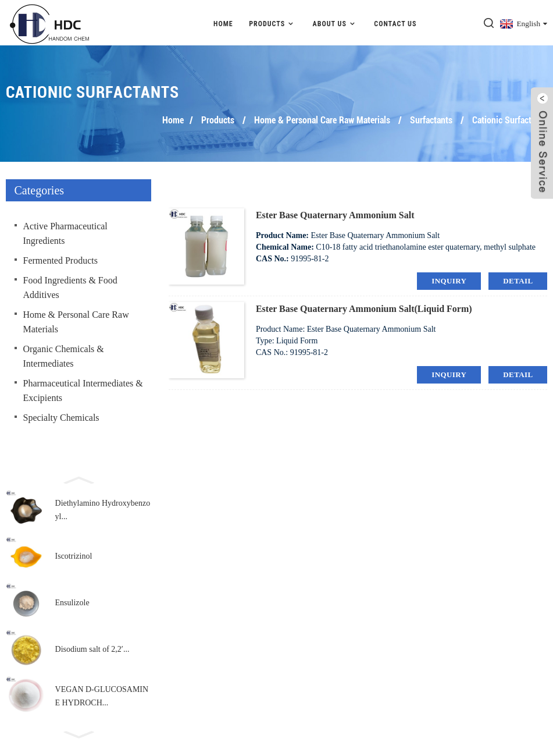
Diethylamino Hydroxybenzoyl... (103, 508)
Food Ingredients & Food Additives (70, 286)
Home (223, 22)
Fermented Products (60, 259)
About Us (336, 22)
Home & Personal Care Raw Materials (322, 118)
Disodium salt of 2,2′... (92, 648)
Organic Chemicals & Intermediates (64, 354)
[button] (79, 477)
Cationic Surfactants (510, 118)
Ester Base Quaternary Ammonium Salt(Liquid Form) (364, 307)
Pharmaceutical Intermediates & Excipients (83, 389)
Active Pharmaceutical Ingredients (65, 232)
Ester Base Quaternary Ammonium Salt (335, 213)
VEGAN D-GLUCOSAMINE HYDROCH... (102, 695)
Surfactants (431, 118)
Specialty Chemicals (61, 416)
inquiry (449, 279)
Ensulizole (72, 601)
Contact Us (395, 22)
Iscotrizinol (74, 555)
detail (518, 279)
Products (273, 22)
